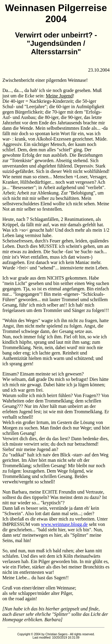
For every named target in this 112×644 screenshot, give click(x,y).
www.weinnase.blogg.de (64, 524)
